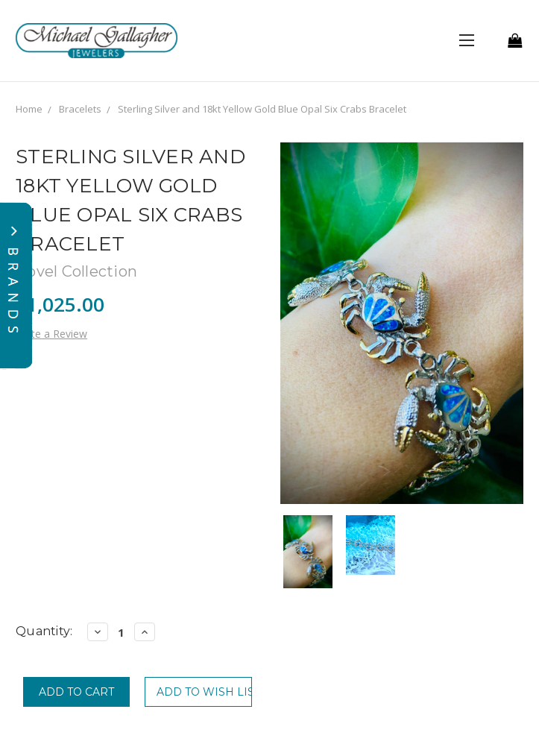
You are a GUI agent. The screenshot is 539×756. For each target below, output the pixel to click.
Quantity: (44, 631)
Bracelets (80, 109)
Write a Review (51, 334)
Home (29, 109)
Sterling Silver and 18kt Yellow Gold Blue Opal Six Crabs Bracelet (262, 109)
